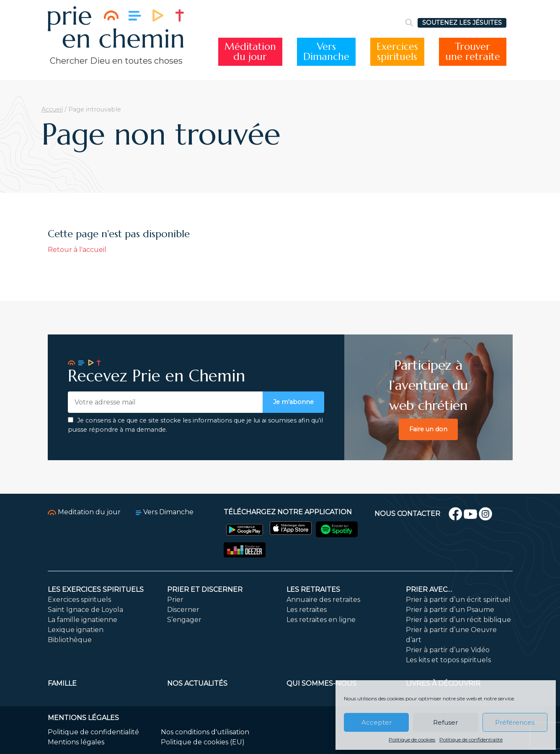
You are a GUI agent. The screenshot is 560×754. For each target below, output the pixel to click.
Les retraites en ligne (321, 620)
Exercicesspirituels (397, 52)
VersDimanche (326, 52)
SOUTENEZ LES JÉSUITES (462, 23)
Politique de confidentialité (471, 740)
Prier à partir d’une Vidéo (448, 650)
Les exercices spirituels (96, 589)
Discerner (183, 610)
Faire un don (428, 429)
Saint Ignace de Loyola (85, 610)
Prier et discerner (205, 589)
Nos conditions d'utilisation (205, 732)
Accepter (377, 722)
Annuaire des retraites (323, 600)
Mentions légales (76, 742)
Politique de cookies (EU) (203, 742)
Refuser (445, 722)
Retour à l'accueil (77, 250)
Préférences (515, 722)
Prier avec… (429, 589)
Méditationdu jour (250, 52)
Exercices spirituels (79, 600)
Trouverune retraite (473, 52)
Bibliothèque (70, 640)
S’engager (184, 620)
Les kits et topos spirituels (448, 660)
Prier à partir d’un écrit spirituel (458, 600)
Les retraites (313, 589)
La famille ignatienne (83, 620)
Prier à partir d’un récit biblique (458, 620)
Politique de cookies (412, 740)
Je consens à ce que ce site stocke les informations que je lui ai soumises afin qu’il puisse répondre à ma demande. (195, 425)
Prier (175, 600)
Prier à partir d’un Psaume (450, 610)
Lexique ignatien (76, 630)
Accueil (52, 109)
